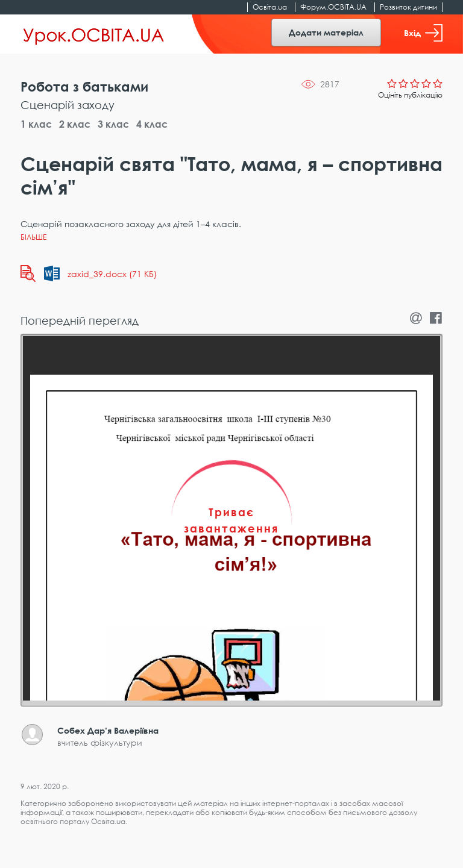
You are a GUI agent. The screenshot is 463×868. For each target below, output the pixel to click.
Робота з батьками (84, 86)
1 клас (36, 124)
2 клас (75, 124)
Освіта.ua (270, 7)
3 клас (113, 124)
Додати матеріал (326, 32)
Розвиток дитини (408, 7)
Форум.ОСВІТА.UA (333, 7)
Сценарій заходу (68, 105)
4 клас (152, 124)
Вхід (423, 33)
